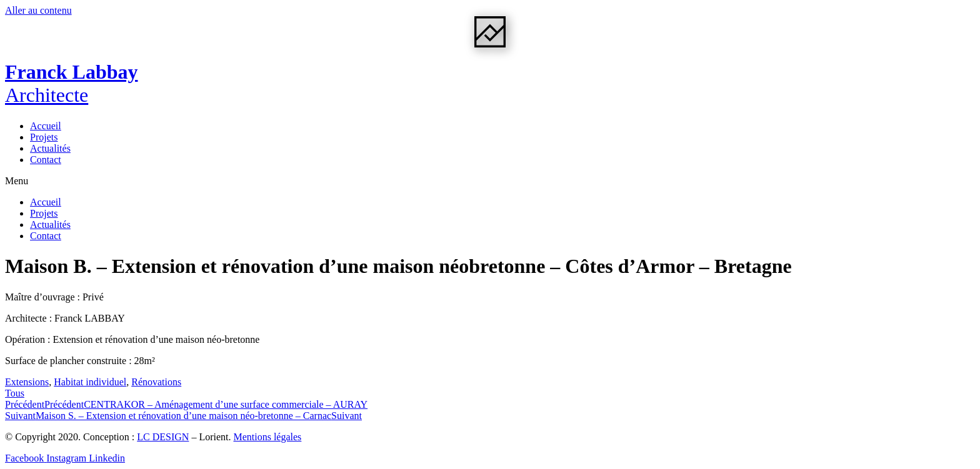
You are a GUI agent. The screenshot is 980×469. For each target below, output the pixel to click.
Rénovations (156, 382)
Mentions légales (267, 437)
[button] (490, 181)
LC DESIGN (163, 437)
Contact (46, 160)
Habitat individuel (90, 382)
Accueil (46, 126)
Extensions (27, 382)
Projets (44, 137)
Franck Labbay (71, 83)
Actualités (50, 148)
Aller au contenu (38, 10)
